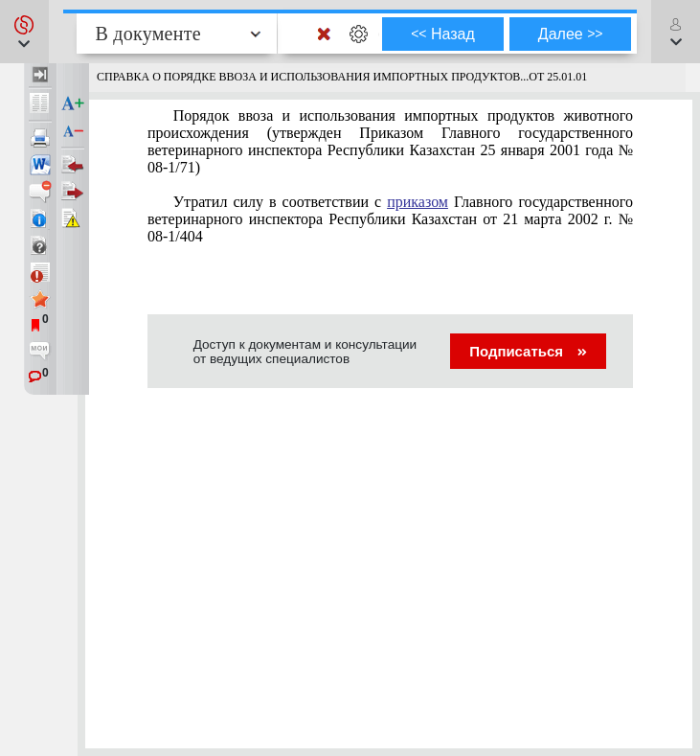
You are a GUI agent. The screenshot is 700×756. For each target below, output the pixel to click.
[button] (24, 32)
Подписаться (528, 351)
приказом (418, 202)
